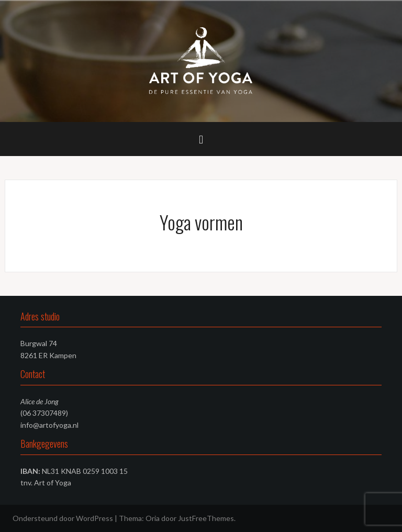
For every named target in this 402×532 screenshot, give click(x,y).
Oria (153, 518)
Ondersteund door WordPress (63, 518)
